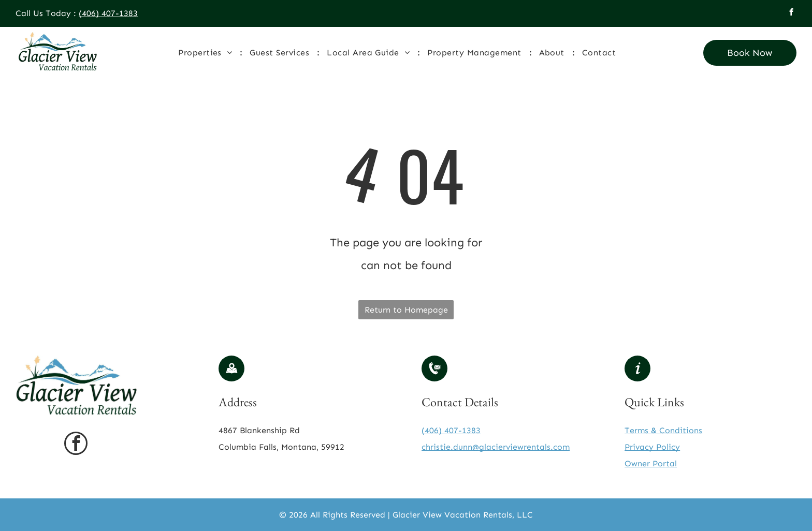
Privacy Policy (652, 447)
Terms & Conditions (663, 430)
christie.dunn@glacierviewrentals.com (496, 447)
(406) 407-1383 (108, 13)
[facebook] (791, 13)
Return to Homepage (406, 310)
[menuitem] (206, 53)
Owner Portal (651, 463)
